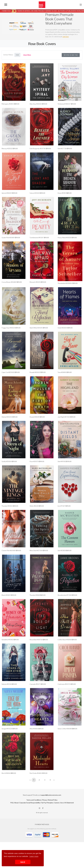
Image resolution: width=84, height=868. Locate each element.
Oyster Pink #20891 (8, 238)
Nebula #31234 (7, 684)
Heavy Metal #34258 (65, 238)
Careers (57, 803)
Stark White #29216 (36, 328)
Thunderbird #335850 (65, 283)
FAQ (12, 803)
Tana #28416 (62, 372)
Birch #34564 (6, 773)
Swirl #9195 (61, 461)
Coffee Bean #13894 (65, 640)
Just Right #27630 (64, 417)
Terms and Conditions (34, 800)
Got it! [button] (23, 862)
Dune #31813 (62, 193)
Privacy (45, 800)
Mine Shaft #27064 (36, 550)
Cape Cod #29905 (8, 372)
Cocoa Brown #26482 (9, 282)
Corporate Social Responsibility (30, 803)
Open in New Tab (71, 55)
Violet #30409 (62, 328)
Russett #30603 (35, 372)
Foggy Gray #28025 (8, 328)
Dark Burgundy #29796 (38, 149)
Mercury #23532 (7, 149)
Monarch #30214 (35, 282)
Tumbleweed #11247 (37, 238)
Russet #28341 (35, 417)
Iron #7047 (61, 506)
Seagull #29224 (7, 729)
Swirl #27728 (62, 149)
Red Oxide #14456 (36, 773)
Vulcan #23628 (35, 193)
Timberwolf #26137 (64, 104)
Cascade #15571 (35, 684)
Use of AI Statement (67, 803)
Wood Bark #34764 (36, 640)
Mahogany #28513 (8, 104)
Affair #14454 (34, 729)
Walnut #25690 (7, 417)
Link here (66, 37)
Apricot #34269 (7, 193)
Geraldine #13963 (7, 640)
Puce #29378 (34, 461)
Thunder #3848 (35, 595)
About (16, 803)
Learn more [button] (34, 856)
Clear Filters (27, 55)
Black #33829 (6, 595)
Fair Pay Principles (47, 803)
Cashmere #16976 (64, 684)
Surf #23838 (62, 550)
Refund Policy (53, 800)
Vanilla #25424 (7, 461)
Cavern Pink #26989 (9, 550)
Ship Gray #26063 (36, 104)
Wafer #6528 (34, 506)
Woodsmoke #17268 (65, 595)
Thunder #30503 (7, 506)
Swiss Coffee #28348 (65, 729)
